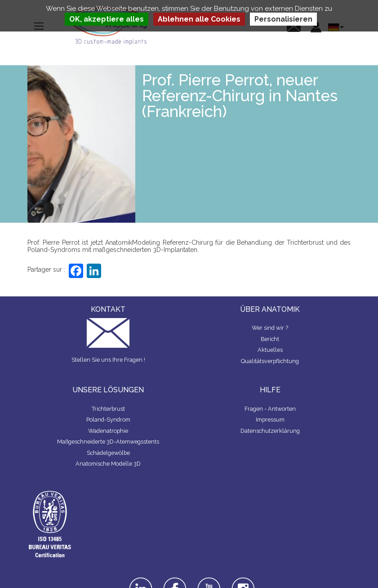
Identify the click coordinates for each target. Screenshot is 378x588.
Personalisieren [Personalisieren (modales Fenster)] (283, 19)
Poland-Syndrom (108, 420)
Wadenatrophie (108, 431)
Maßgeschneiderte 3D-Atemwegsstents (108, 442)
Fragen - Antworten (270, 409)
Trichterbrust (108, 409)
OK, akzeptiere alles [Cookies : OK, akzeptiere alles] (107, 19)
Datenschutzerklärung (270, 431)
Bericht (270, 339)
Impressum (270, 420)
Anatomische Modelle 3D (108, 464)
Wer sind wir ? (270, 328)
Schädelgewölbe (108, 453)
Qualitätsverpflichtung (270, 361)
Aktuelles (270, 350)
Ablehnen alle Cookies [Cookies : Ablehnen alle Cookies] (199, 19)
